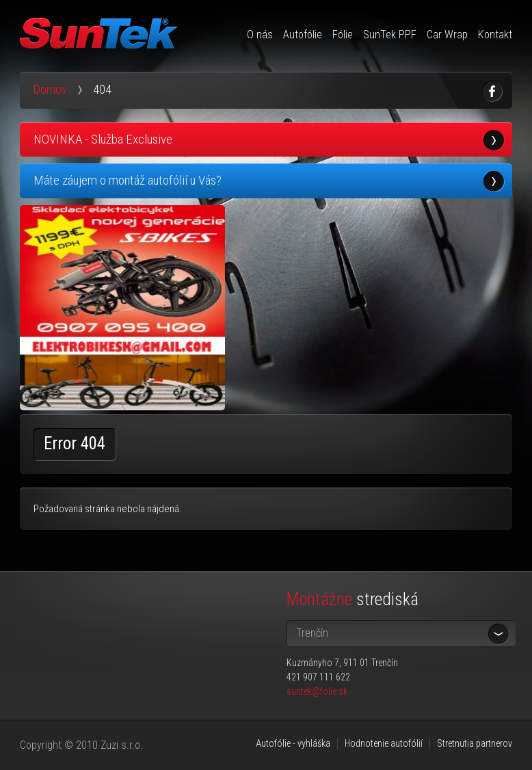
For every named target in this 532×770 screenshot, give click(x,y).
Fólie (343, 35)
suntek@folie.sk (317, 691)
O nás (260, 35)
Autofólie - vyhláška (293, 743)
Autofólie (303, 35)
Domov (50, 89)
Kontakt (495, 35)
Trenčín (312, 633)
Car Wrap (447, 35)
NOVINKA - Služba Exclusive (103, 139)
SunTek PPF (390, 35)
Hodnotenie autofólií (384, 743)
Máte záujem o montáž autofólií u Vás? (128, 180)
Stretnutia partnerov (475, 743)
